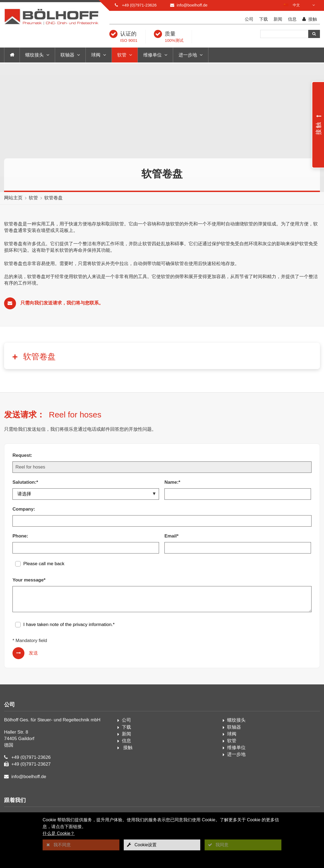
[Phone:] (86, 548)
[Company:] (162, 521)
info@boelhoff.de (192, 5)
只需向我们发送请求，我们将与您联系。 (62, 303)
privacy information (92, 625)
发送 (33, 653)
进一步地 (188, 55)
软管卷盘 (53, 198)
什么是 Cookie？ (59, 833)
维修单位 (153, 55)
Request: (22, 455)
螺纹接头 (34, 55)
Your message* (29, 580)
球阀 (96, 55)
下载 (263, 19)
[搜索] (284, 34)
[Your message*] (162, 599)
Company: (24, 509)
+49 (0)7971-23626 (139, 5)
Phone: (20, 536)
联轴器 (67, 55)
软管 (122, 55)
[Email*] (238, 548)
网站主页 (13, 198)
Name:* (172, 482)
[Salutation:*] (86, 494)
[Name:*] (238, 494)
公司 (249, 19)
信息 (292, 19)
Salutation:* (25, 482)
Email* (171, 536)
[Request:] (162, 467)
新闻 (278, 19)
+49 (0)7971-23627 (31, 764)
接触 (310, 19)
